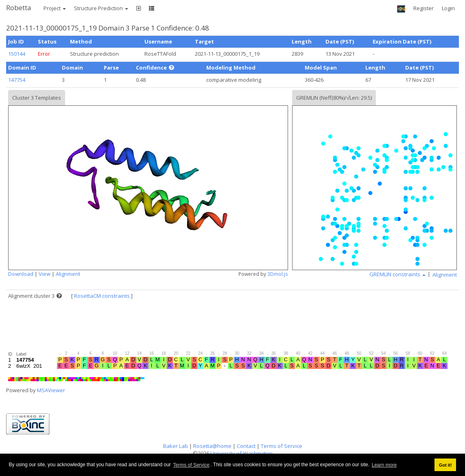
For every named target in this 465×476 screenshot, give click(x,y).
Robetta (19, 8)
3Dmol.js (278, 274)
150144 (17, 54)
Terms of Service (191, 465)
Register (424, 8)
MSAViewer (51, 390)
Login (448, 8)
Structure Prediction (101, 8)
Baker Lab (176, 446)
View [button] (45, 274)
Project (55, 8)
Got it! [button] (445, 465)
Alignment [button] (68, 274)
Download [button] (21, 274)
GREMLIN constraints (397, 274)
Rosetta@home (212, 446)
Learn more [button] (384, 465)
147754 (17, 80)
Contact (246, 446)
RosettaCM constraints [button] (102, 296)
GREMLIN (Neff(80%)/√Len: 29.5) (334, 98)
